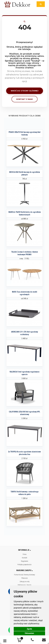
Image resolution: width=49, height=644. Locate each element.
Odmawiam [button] (29, 633)
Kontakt (25, 558)
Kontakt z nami (24, 99)
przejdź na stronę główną (25, 58)
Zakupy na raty (24, 581)
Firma (25, 554)
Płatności (25, 578)
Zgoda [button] (29, 629)
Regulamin (25, 561)
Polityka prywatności (24, 565)
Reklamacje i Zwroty (24, 585)
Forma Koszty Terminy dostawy (24, 575)
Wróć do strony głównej (25, 91)
